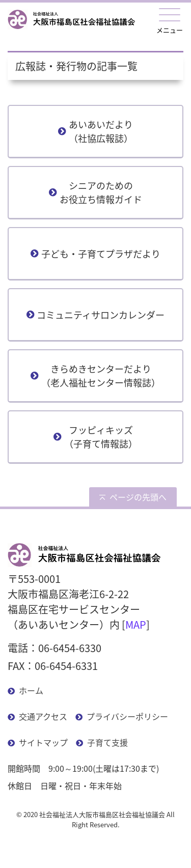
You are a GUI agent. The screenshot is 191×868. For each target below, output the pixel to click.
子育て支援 (107, 742)
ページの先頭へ (138, 497)
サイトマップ (43, 742)
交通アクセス (43, 716)
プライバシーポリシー (127, 716)
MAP (136, 624)
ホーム (31, 690)
